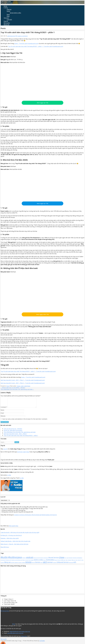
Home (5, 6)
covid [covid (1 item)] (67, 560)
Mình (14, 626)
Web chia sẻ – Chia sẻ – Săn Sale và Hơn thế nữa (14, 546)
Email (2, 415)
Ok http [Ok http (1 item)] (13, 564)
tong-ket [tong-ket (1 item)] (55, 564)
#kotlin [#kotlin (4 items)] (4, 559)
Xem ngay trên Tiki (43, 314)
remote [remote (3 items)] (28, 564)
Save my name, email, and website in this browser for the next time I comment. (25, 421)
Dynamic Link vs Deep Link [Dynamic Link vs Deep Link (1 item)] (17, 562)
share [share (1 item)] (42, 564)
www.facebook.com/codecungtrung (20, 633)
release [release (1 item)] (23, 564)
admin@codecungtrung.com (15, 635)
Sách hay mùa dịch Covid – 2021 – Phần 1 (15, 436)
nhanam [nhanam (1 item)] (70, 562)
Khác (8, 16)
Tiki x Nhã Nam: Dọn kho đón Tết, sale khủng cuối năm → (17, 389)
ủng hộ (5, 451)
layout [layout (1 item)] (56, 562)
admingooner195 (12, 36)
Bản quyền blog (14, 528)
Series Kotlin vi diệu (15, 13)
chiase (19, 386)
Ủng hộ (6, 21)
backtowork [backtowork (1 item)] (46, 560)
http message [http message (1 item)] (31, 562)
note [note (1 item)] (76, 562)
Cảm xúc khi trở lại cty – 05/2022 (13, 431)
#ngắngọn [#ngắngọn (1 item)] (24, 560)
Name (2, 412)
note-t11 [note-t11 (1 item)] (79, 562)
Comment (4, 409)
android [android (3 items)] (30, 559)
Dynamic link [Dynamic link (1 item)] (8, 562)
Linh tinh (9, 20)
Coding (6, 8)
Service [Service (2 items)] (38, 564)
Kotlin (8, 11)
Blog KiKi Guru (5, 549)
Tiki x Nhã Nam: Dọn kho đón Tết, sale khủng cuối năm (20, 434)
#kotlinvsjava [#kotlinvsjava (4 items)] (15, 559)
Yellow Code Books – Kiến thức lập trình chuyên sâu (15, 543)
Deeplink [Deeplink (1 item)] (71, 560)
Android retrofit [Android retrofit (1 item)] (37, 560)
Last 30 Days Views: (9, 604)
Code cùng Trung (6, 1)
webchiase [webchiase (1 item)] (71, 564)
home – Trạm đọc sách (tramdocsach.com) (26, 44)
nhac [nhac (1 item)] (67, 562)
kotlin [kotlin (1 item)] (45, 562)
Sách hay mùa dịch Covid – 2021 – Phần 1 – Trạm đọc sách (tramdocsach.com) (23, 380)
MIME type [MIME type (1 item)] (63, 562)
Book (8, 386)
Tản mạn (6, 18)
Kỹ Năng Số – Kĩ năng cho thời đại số (11, 537)
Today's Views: (8, 601)
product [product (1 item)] (20, 564)
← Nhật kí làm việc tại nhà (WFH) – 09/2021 (13, 388)
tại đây (9, 477)
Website (3, 418)
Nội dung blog (5, 613)
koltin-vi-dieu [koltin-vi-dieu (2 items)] (39, 562)
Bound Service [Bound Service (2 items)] (54, 559)
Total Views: (7, 606)
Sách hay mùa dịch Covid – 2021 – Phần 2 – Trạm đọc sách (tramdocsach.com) (23, 383)
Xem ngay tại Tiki (43, 103)
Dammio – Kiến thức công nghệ (10, 540)
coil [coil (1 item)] (65, 560)
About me (6, 25)
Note (8, 15)
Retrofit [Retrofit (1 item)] (33, 564)
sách (22, 386)
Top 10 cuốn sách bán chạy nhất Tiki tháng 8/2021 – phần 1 (21, 437)
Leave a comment (23, 36)
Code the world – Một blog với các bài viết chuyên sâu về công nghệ (20, 534)
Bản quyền (7, 23)
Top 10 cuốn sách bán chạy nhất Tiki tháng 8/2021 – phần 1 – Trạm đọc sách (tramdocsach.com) (36, 46)
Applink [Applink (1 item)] (42, 560)
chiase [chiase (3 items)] (62, 559)
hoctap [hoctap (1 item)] (27, 562)
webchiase (27, 386)
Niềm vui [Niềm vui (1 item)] (73, 562)
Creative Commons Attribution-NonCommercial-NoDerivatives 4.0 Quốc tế (35, 517)
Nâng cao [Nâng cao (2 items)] (7, 564)
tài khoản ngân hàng (23, 454)
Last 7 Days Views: (9, 603)
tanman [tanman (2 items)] (50, 564)
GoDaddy (42, 643)
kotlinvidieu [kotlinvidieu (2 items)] (50, 562)
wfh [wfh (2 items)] (75, 564)
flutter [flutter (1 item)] (24, 562)
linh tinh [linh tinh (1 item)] (59, 562)
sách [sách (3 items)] (45, 564)
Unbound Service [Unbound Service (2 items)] (63, 564)
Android (9, 9)
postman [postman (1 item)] (16, 564)
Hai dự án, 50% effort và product (13, 432)
